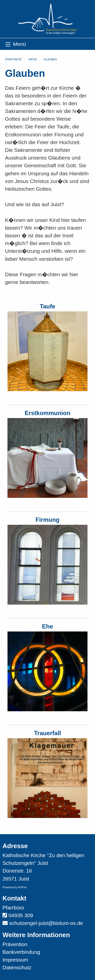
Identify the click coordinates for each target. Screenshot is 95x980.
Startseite (13, 59)
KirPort (22, 887)
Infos (33, 59)
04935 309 (21, 915)
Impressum (15, 960)
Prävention (15, 944)
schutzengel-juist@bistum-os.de (46, 923)
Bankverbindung (21, 952)
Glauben (50, 59)
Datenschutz (17, 967)
